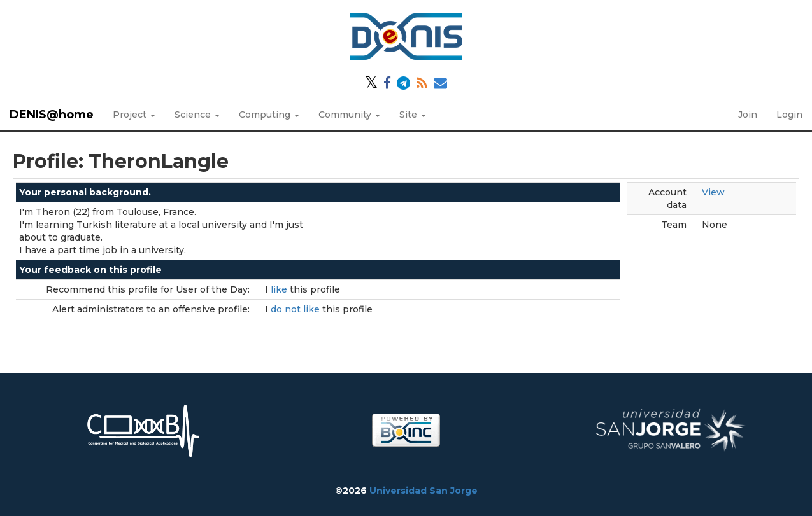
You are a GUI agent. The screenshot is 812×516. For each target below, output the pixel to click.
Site (413, 115)
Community (349, 115)
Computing (269, 115)
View (713, 192)
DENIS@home (52, 115)
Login (789, 115)
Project (134, 115)
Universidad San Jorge (424, 491)
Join (748, 115)
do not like (296, 309)
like (280, 289)
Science (197, 115)
